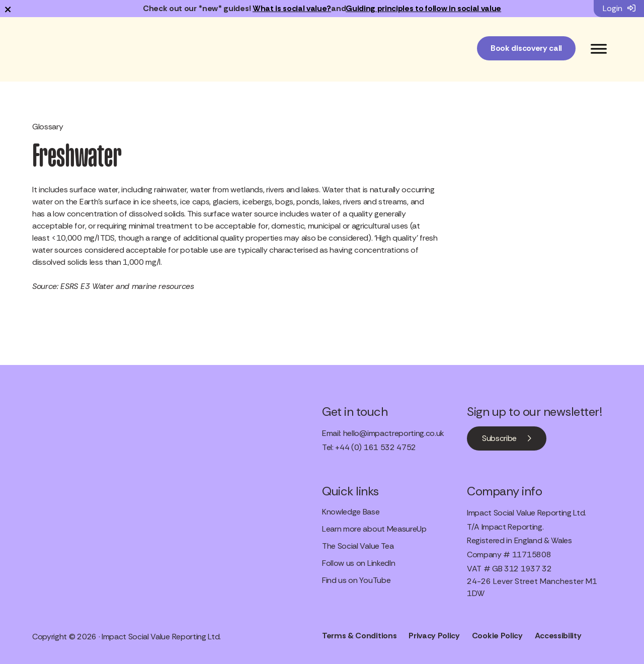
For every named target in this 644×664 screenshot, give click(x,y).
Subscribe (499, 438)
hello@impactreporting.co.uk (394, 433)
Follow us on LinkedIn (358, 563)
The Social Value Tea (358, 546)
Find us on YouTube (356, 580)
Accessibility (558, 636)
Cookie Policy (497, 636)
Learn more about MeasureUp (374, 529)
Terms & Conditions (359, 636)
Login (619, 8)
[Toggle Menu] (599, 49)
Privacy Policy (434, 636)
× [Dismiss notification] (8, 9)
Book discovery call (526, 48)
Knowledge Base (351, 512)
